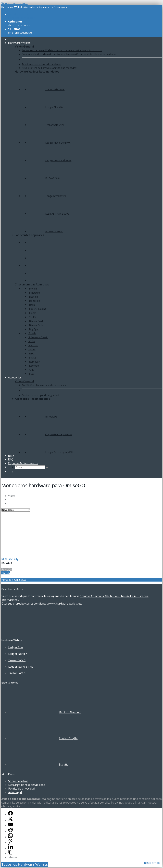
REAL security (10, 559)
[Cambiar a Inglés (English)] (43, 738)
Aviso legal (15, 792)
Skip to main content (14, 3)
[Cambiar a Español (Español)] (39, 765)
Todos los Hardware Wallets (25, 864)
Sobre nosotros (18, 781)
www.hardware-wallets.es (65, 604)
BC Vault (7, 563)
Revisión (7, 570)
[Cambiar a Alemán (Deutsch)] (45, 712)
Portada (6, 580)
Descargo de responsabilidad (27, 785)
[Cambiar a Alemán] (16, 472)
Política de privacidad (21, 789)
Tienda (6, 573)
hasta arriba (152, 863)
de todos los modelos (22, 16)
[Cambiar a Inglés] (16, 475)
